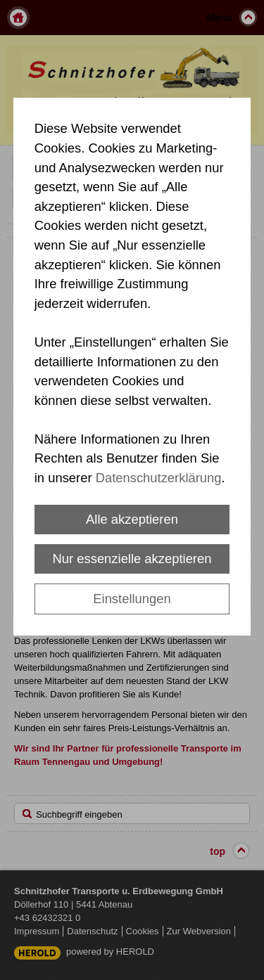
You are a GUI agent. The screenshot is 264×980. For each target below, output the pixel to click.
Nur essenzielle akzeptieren (132, 559)
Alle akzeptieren (132, 519)
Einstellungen (132, 599)
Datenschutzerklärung (159, 478)
